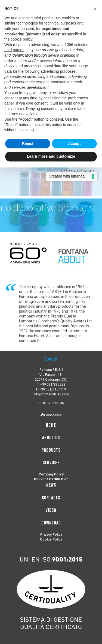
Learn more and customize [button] (51, 156)
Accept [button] (74, 144)
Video (51, 510)
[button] (95, 9)
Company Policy (51, 474)
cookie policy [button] (21, 39)
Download (51, 523)
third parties (14, 50)
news (51, 485)
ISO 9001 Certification (51, 479)
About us (51, 438)
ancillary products (58, 306)
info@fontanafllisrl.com (51, 394)
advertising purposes (58, 71)
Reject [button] (28, 144)
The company (31, 287)
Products (51, 450)
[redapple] (51, 414)
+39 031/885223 (53, 384)
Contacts (51, 498)
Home (51, 425)
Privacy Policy (51, 535)
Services (51, 463)
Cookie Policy (51, 539)
